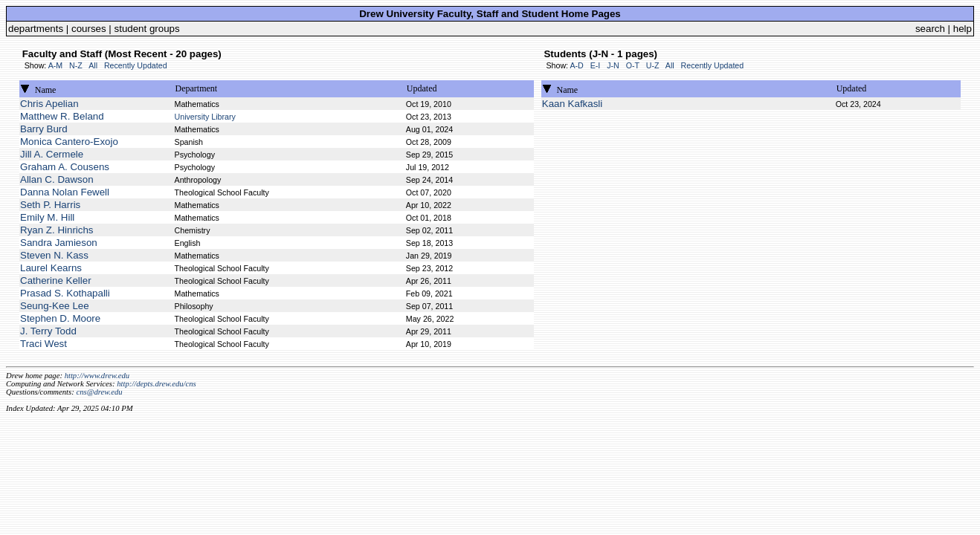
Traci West (43, 344)
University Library (205, 117)
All (93, 65)
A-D (576, 65)
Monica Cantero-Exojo (69, 142)
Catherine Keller (56, 281)
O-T (633, 65)
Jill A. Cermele (52, 154)
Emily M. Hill (47, 217)
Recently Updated (136, 65)
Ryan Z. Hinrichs (57, 230)
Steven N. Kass (54, 255)
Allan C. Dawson (57, 179)
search (930, 29)
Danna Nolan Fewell (65, 192)
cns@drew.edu (99, 392)
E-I (596, 65)
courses (89, 29)
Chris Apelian (49, 104)
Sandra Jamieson (59, 243)
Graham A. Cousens (65, 167)
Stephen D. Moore (60, 318)
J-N (613, 65)
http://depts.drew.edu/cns (157, 384)
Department (197, 88)
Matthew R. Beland (62, 116)
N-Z (76, 65)
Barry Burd (44, 129)
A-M (56, 65)
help (963, 29)
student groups (147, 29)
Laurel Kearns (51, 268)
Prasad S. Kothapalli (65, 293)
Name (46, 90)
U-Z (653, 65)
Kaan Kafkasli (573, 104)
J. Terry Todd (48, 331)
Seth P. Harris (50, 205)
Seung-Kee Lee (55, 306)
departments (36, 29)
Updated (422, 88)
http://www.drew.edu (97, 376)
